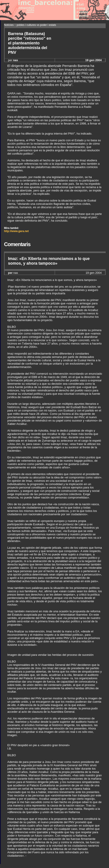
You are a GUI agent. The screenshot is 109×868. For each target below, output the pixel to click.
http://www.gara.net (16, 231)
